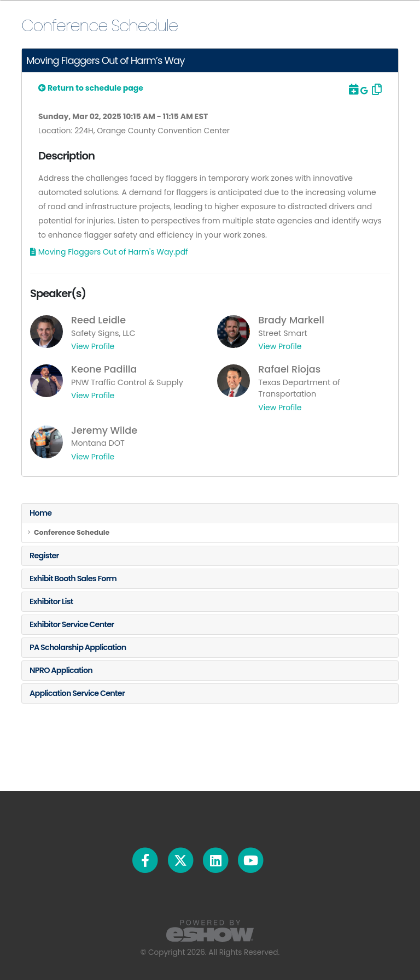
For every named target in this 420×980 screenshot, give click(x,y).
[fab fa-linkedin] (216, 860)
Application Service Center (77, 693)
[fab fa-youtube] (251, 860)
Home (40, 513)
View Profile (93, 346)
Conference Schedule (72, 532)
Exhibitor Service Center (72, 624)
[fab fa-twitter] (181, 860)
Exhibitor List (51, 601)
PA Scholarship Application (78, 647)
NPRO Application (61, 670)
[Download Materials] (109, 252)
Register (44, 556)
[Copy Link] (376, 90)
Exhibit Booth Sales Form (73, 578)
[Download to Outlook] (353, 90)
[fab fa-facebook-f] (146, 860)
